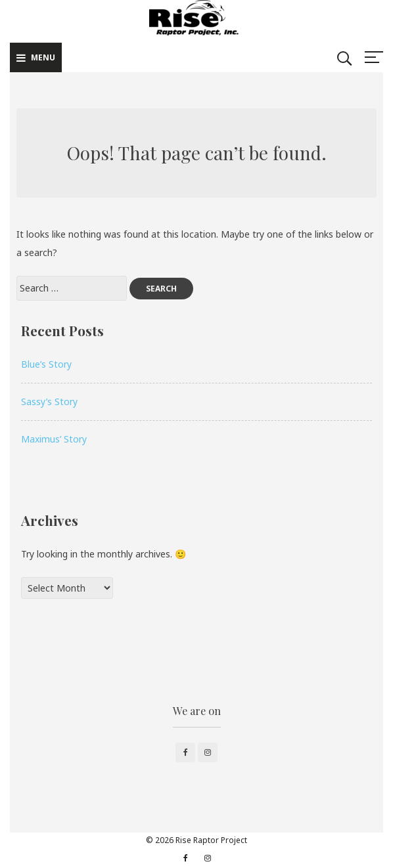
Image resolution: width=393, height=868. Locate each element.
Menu (36, 57)
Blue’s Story (46, 364)
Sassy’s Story (49, 401)
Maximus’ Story (54, 439)
